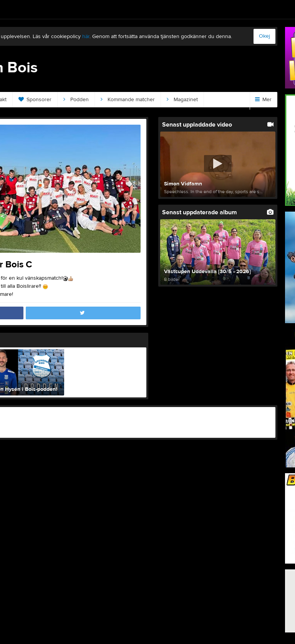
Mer (263, 100)
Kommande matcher (128, 100)
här (86, 37)
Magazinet (182, 100)
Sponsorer (35, 100)
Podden (76, 100)
